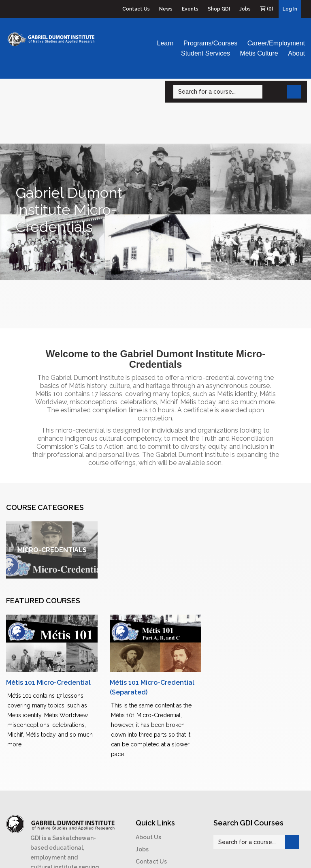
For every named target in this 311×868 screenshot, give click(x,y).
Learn (165, 43)
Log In (290, 9)
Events (190, 9)
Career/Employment (276, 43)
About (296, 53)
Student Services (206, 53)
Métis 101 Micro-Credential (48, 683)
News (166, 9)
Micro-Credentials (52, 550)
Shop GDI (219, 9)
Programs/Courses (210, 43)
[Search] (218, 92)
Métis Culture (259, 53)
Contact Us (136, 9)
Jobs (245, 9)
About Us (148, 837)
